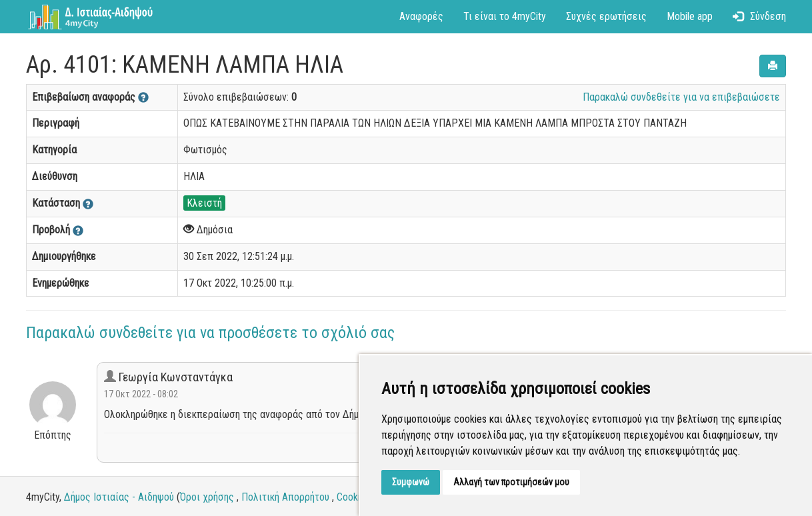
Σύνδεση (759, 16)
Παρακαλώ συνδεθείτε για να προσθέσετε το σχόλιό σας (210, 333)
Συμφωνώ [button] (411, 482)
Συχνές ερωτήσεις (606, 16)
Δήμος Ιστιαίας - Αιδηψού (119, 497)
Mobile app (690, 16)
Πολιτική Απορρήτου (285, 497)
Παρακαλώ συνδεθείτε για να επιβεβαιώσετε (681, 97)
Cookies (353, 497)
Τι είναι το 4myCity (505, 16)
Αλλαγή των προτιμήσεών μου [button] (511, 482)
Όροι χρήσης (207, 497)
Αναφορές (421, 16)
